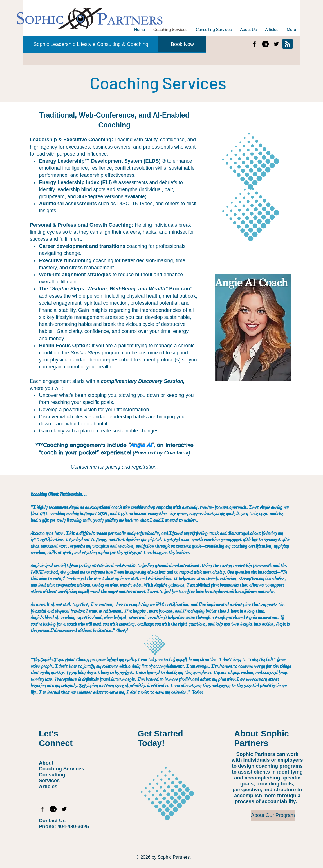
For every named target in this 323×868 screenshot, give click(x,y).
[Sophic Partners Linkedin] (265, 44)
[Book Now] (182, 44)
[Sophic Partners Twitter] (276, 44)
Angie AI (141, 445)
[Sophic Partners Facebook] (254, 44)
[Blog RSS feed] (288, 44)
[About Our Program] (273, 815)
